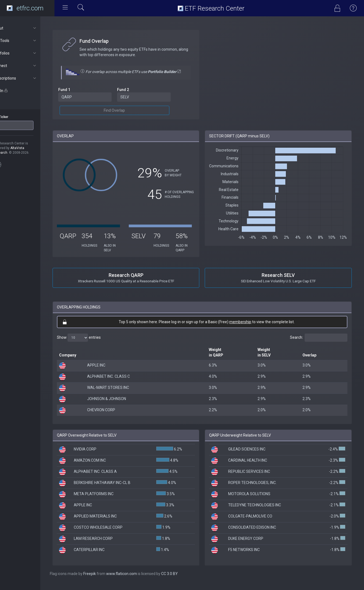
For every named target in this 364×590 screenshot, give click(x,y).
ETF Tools (29, 41)
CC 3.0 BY (184, 579)
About (29, 28)
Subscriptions (29, 78)
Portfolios (29, 53)
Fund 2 (134, 95)
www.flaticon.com (136, 579)
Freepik (104, 579)
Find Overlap (126, 116)
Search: (319, 343)
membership (248, 327)
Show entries (93, 343)
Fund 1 (78, 95)
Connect (29, 66)
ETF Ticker (15, 117)
